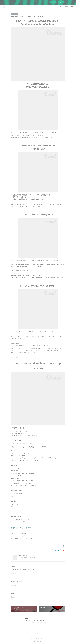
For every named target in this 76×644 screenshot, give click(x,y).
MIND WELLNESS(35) (20, 542)
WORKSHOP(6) (14, 542)
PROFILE (66, 7)
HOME (61, 7)
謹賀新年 (13, 594)
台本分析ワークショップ (16, 582)
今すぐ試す (53, 2)
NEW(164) (25, 542)
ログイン (61, 2)
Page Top (38, 633)
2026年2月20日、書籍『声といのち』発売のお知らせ (22, 570)
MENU (72, 7)
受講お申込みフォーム (21, 528)
